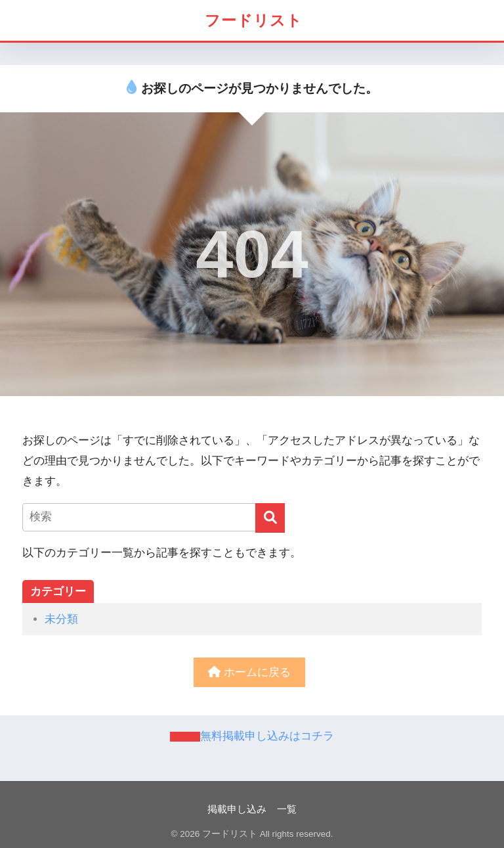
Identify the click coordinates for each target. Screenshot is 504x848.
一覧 (287, 809)
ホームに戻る (249, 672)
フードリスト (254, 20)
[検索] (270, 518)
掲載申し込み (237, 809)
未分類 (61, 619)
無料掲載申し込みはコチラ (267, 736)
